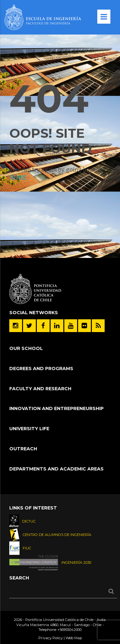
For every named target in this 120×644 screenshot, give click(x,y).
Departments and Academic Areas (56, 469)
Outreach (23, 449)
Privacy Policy (51, 638)
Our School (26, 348)
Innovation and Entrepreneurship (56, 408)
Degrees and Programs (41, 369)
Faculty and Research (40, 389)
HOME (18, 178)
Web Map (74, 638)
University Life (29, 429)
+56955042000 (69, 630)
